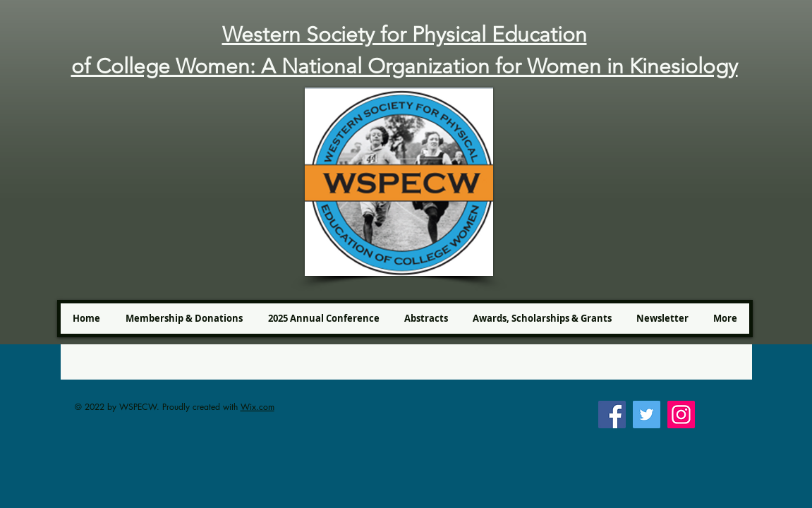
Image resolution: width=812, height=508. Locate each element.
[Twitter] (647, 415)
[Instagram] (681, 415)
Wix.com (257, 407)
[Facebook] (612, 415)
